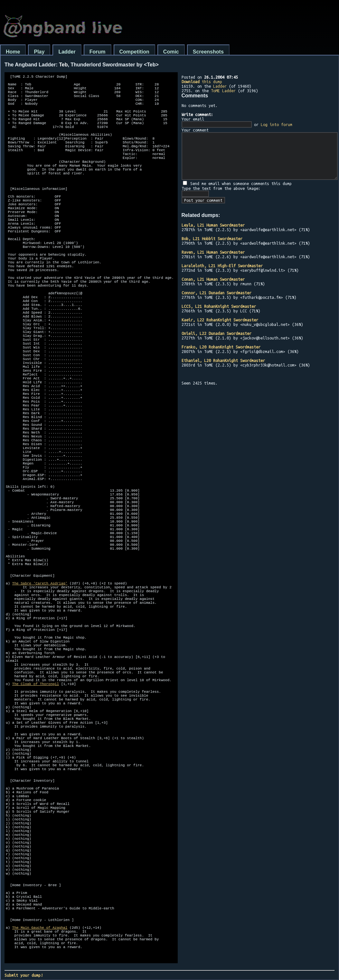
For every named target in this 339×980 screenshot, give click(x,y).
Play (39, 52)
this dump (202, 82)
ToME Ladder (223, 91)
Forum (98, 52)
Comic (171, 52)
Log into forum (277, 124)
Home (13, 52)
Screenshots (208, 52)
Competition (134, 52)
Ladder (67, 52)
